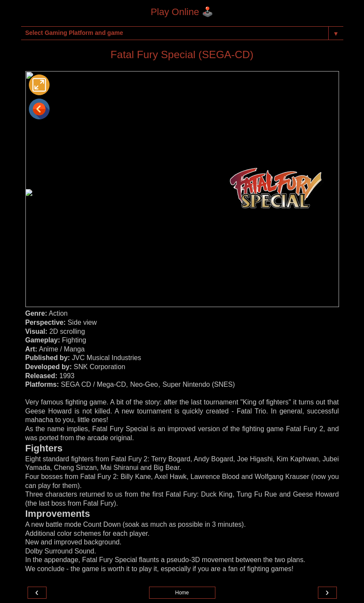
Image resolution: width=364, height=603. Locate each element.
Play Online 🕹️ (182, 12)
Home (182, 593)
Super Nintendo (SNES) (199, 384)
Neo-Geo (144, 384)
